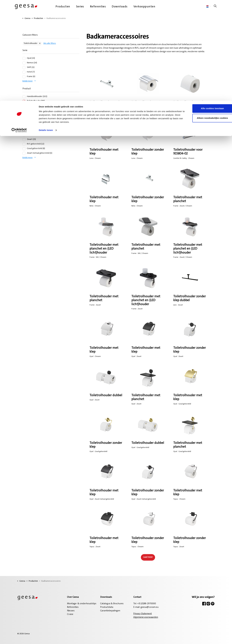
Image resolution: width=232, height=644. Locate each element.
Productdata (107, 607)
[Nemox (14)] (24, 63)
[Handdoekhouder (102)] (24, 97)
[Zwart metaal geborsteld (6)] (24, 153)
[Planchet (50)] (24, 110)
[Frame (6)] (24, 77)
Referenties (73, 607)
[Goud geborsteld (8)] (24, 149)
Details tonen (46, 29)
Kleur (25, 127)
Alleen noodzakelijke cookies (207, 18)
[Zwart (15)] (24, 140)
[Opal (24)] (24, 58)
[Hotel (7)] (24, 72)
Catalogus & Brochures (112, 604)
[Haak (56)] (24, 106)
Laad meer (148, 557)
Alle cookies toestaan (207, 8)
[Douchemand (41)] (24, 115)
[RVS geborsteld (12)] (24, 144)
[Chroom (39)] (24, 135)
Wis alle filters (50, 43)
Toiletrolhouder (31, 43)
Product (27, 89)
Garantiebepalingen (110, 611)
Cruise (70, 614)
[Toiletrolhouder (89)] (24, 101)
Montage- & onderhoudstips (82, 604)
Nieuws (71, 611)
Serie (25, 50)
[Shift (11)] (24, 68)
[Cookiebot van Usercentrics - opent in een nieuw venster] (19, 30)
